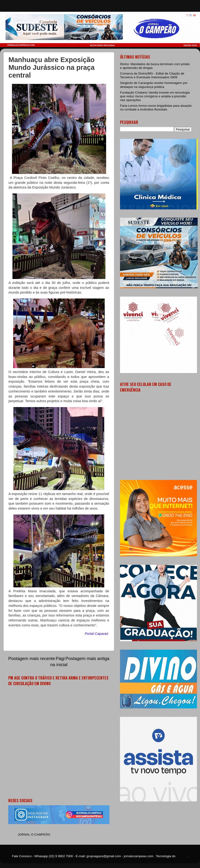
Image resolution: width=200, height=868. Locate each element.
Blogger (182, 856)
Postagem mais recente (32, 658)
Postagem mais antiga (87, 658)
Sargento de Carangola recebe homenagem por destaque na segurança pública (154, 85)
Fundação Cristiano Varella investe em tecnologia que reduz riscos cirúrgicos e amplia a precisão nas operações (155, 96)
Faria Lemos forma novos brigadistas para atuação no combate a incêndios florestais (156, 108)
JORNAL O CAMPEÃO (34, 835)
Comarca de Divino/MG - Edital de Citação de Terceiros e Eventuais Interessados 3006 (152, 75)
